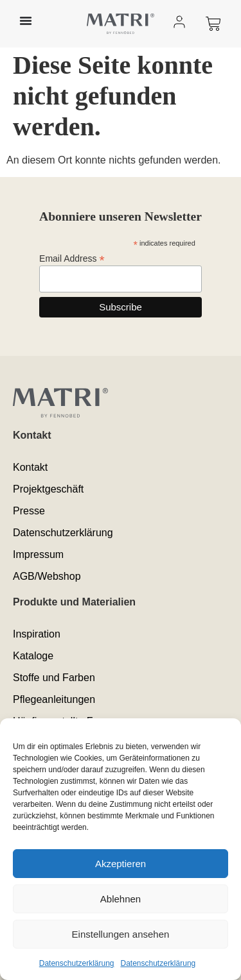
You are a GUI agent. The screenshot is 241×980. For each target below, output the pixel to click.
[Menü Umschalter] (26, 21)
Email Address (72, 258)
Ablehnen (121, 899)
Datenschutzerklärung (77, 963)
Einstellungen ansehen (121, 934)
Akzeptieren (121, 864)
